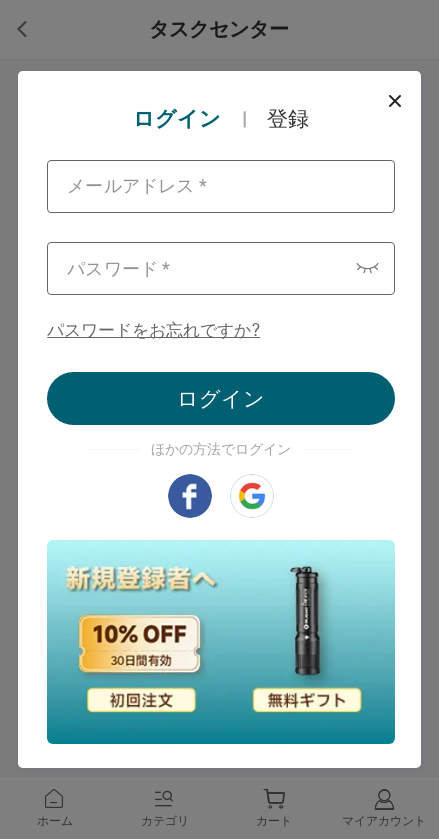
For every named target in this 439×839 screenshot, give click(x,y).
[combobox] (221, 186)
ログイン (221, 398)
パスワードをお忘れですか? (153, 330)
